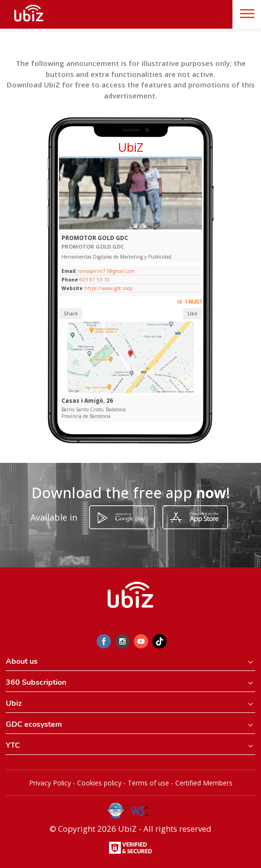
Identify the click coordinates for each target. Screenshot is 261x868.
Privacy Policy (50, 783)
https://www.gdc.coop (108, 288)
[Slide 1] (131, 227)
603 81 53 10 (95, 280)
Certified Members (204, 783)
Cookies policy (99, 783)
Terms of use (148, 783)
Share (71, 314)
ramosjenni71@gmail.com (106, 271)
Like (192, 314)
